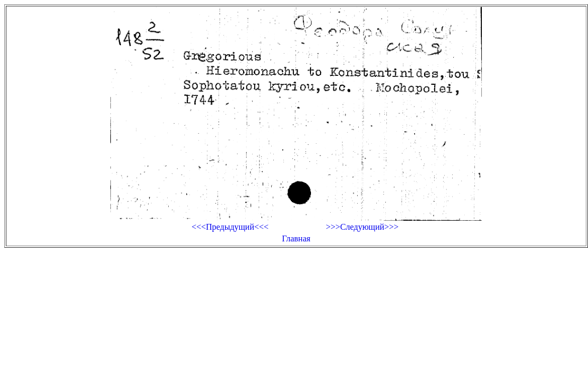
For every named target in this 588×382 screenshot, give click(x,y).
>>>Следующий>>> (362, 227)
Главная (296, 238)
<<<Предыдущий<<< (230, 227)
